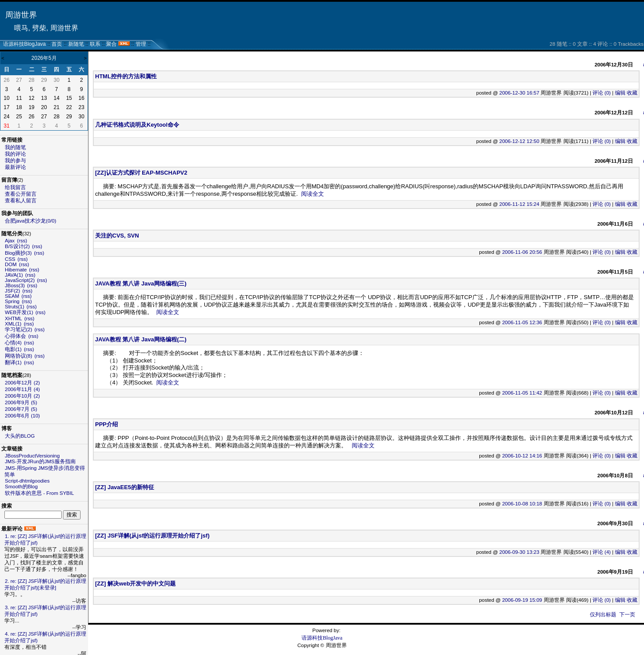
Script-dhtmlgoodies (27, 481)
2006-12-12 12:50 (519, 141)
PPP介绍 (107, 424)
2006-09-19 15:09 (522, 600)
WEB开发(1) (19, 312)
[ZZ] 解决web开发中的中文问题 (135, 584)
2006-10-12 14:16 (522, 456)
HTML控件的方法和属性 (126, 76)
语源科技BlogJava (24, 44)
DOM (11, 264)
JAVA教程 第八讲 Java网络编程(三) (141, 284)
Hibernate (16, 270)
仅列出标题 (603, 615)
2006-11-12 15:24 (519, 204)
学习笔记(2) (18, 329)
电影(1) (13, 349)
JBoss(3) (15, 285)
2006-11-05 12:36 (522, 322)
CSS (10, 259)
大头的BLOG (20, 436)
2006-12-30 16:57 (519, 93)
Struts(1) (15, 307)
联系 (95, 44)
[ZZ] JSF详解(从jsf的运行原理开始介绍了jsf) (152, 536)
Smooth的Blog (21, 487)
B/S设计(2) (17, 246)
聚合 (111, 44)
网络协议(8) (18, 356)
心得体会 (15, 336)
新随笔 (76, 44)
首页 (57, 44)
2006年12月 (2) (22, 383)
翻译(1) (13, 362)
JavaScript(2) (20, 280)
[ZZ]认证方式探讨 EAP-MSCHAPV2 (141, 173)
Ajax (10, 241)
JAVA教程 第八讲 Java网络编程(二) (141, 339)
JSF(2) (13, 291)
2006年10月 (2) (22, 396)
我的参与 (15, 161)
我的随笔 (15, 147)
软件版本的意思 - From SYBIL (39, 493)
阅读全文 (313, 194)
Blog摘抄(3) (18, 253)
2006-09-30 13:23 (519, 552)
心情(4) (13, 343)
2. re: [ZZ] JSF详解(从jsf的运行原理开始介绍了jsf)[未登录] (45, 584)
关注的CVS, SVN (117, 236)
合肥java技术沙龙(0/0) (31, 221)
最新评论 (15, 167)
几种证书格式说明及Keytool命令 (137, 125)
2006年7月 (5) (21, 409)
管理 (141, 44)
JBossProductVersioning (32, 456)
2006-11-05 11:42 (522, 393)
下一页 (627, 615)
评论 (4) (602, 552)
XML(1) (13, 324)
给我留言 (15, 187)
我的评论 (15, 154)
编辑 (620, 93)
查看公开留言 (21, 194)
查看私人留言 (21, 201)
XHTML (13, 318)
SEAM (12, 296)
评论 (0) (602, 93)
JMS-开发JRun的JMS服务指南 (40, 461)
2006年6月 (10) (22, 416)
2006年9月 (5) (21, 403)
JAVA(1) (14, 275)
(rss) (22, 241)
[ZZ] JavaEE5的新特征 (125, 487)
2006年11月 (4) (22, 389)
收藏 (632, 93)
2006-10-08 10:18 (522, 504)
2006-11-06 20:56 (522, 252)
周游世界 (21, 15)
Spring (12, 301)
